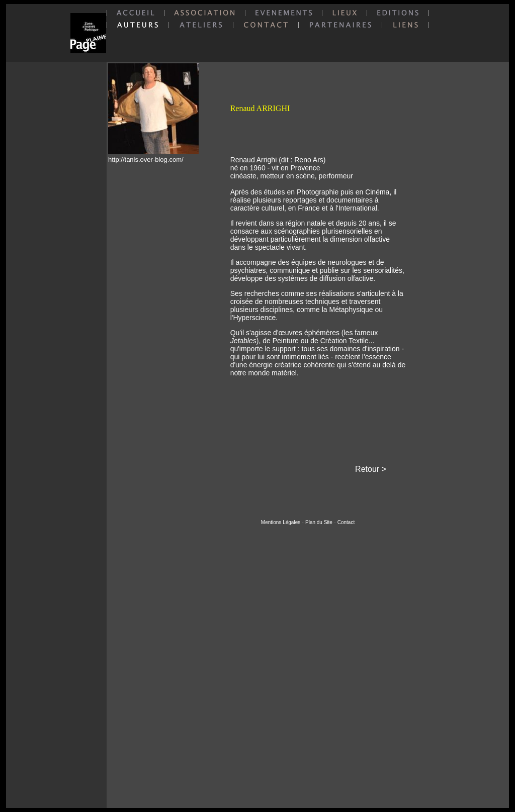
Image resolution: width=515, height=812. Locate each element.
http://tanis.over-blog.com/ (146, 160)
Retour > (371, 469)
